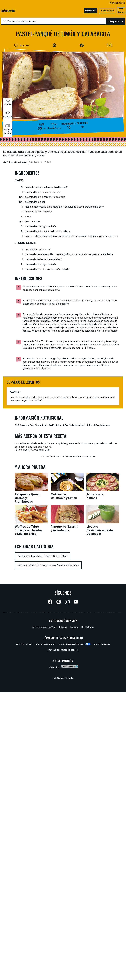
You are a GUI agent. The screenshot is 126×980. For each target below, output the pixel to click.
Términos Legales (24, 644)
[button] (54, 45)
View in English (117, 3)
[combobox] (53, 21)
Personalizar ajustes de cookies (63, 650)
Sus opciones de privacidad (74, 644)
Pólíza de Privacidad (46, 644)
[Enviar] (109, 45)
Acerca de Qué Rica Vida (44, 627)
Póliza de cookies (102, 644)
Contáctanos (87, 627)
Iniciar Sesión (107, 11)
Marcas (74, 627)
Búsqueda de (115, 21)
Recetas (63, 627)
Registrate (90, 11)
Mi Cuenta (53, 667)
